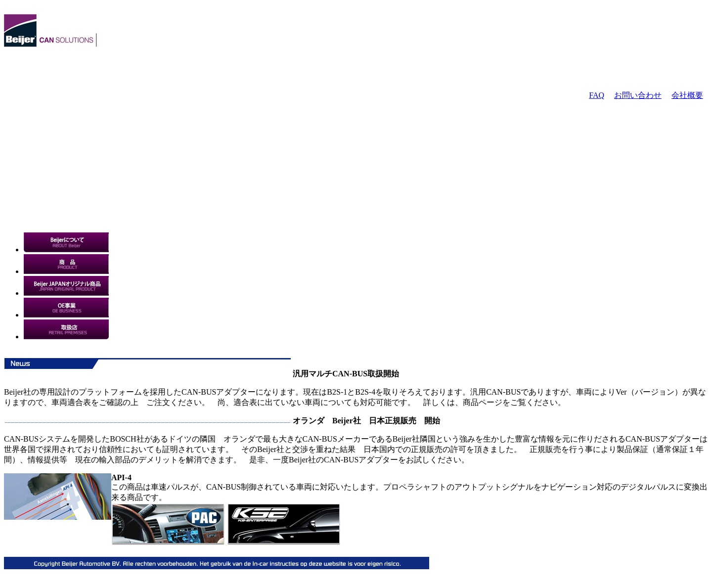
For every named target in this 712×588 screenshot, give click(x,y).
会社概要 (687, 95)
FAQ (597, 95)
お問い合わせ (638, 95)
